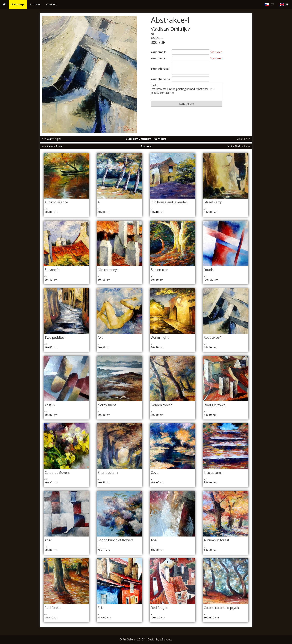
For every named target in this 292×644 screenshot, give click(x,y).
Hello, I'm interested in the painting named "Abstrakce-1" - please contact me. (187, 91)
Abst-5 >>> (244, 139)
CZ (269, 4)
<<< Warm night (51, 139)
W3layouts (166, 639)
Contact (51, 4)
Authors (35, 4)
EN (284, 4)
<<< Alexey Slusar (52, 146)
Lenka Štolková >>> (238, 146)
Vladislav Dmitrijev (170, 29)
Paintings (18, 4)
